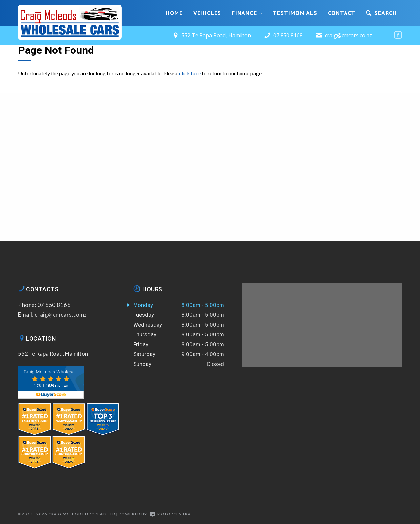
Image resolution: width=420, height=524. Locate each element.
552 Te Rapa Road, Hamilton (53, 354)
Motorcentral (171, 514)
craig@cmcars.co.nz (348, 35)
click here (190, 73)
